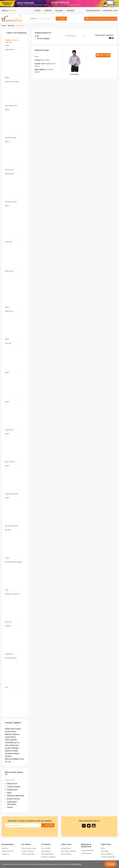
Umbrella (8, 626)
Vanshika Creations (12, 753)
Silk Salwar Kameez (11, 526)
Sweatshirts (9, 654)
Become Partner (66, 854)
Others (7, 46)
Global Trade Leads (28, 854)
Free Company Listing (29, 848)
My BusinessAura (94, 11)
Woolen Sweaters (11, 658)
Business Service (12, 799)
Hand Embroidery (11, 138)
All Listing (11, 26)
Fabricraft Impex (42, 50)
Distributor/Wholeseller (15, 796)
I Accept (111, 864)
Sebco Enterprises (12, 745)
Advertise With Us (8, 851)
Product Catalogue (28, 851)
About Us (5, 848)
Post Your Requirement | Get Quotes (103, 19)
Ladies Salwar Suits (11, 494)
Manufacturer (11, 784)
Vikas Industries (11, 740)
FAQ (116, 11)
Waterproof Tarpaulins (12, 594)
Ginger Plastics (11, 737)
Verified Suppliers (42, 39)
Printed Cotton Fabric (12, 82)
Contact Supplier (104, 55)
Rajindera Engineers (12, 734)
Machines (70, 11)
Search (63, 18)
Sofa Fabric (9, 242)
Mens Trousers (10, 462)
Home (4, 26)
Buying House (11, 790)
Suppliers (48, 11)
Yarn (6, 687)
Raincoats (8, 622)
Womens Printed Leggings (14, 562)
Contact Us (5, 854)
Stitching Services (11, 202)
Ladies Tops (9, 430)
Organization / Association (11, 803)
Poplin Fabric (9, 311)
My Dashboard (66, 848)
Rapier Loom (9, 170)
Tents (7, 590)
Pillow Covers (9, 271)
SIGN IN (4, 11)
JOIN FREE (12, 11)
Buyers (38, 11)
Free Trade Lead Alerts (69, 851)
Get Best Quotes (86, 853)
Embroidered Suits (11, 106)
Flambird (8, 756)
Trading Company (13, 787)
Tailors (7, 206)
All (37, 36)
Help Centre (108, 11)
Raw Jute (8, 343)
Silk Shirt (8, 530)
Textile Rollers (9, 174)
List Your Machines (87, 850)
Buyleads (59, 11)
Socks (7, 558)
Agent (8, 793)
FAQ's (103, 848)
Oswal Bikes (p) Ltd (12, 743)
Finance (9, 807)
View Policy (77, 864)
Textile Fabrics (10, 50)
